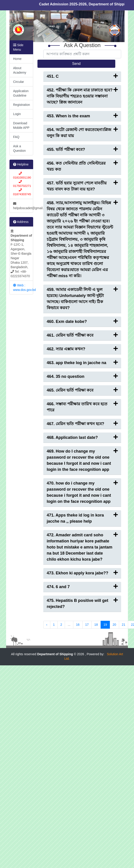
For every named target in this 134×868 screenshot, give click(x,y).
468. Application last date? (82, 437)
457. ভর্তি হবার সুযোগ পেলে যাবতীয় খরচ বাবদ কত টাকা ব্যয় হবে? (82, 186)
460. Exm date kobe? (82, 321)
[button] (18, 26)
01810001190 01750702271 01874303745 (22, 184)
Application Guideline (21, 93)
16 (78, 625)
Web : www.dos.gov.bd (23, 288)
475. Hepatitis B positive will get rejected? (82, 603)
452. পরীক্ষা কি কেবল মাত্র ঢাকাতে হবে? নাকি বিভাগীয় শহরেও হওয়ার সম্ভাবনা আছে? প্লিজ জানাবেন (82, 96)
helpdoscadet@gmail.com (23, 206)
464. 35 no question (82, 376)
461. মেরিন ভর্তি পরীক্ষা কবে (82, 335)
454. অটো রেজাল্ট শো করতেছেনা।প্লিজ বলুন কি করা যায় (82, 132)
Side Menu (18, 47)
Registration (22, 105)
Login (17, 114)
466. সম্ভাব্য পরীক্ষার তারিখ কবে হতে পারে (82, 407)
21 (124, 625)
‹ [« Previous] (47, 625)
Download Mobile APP (21, 125)
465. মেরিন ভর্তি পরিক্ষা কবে (82, 390)
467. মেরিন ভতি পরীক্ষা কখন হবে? (82, 423)
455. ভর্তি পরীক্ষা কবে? (82, 149)
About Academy (20, 70)
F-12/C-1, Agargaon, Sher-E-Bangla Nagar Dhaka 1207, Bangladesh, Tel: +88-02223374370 (21, 254)
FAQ (16, 137)
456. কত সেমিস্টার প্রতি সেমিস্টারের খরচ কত (82, 166)
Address (21, 222)
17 (87, 625)
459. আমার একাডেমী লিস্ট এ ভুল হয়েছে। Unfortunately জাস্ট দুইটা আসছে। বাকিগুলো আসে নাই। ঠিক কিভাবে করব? (82, 298)
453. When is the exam (82, 116)
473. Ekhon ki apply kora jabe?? (82, 573)
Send (76, 64)
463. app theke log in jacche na (82, 362)
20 (114, 625)
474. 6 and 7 (82, 586)
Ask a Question (19, 148)
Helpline (21, 164)
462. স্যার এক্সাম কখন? (82, 349)
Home (17, 59)
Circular (18, 82)
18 (96, 625)
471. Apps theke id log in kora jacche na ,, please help (82, 518)
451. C (82, 76)
